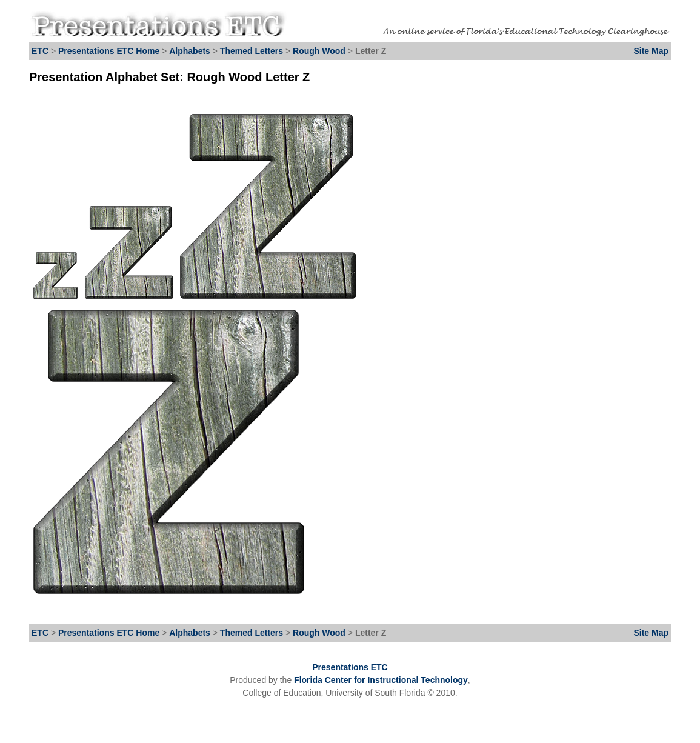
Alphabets (190, 51)
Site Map (651, 51)
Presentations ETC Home (109, 51)
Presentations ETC (350, 667)
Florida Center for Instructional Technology (381, 680)
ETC (40, 51)
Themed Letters (252, 51)
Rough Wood (320, 51)
